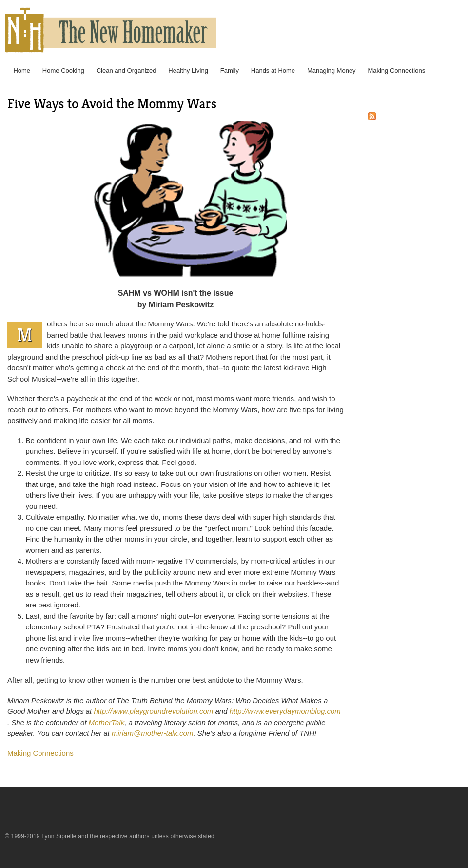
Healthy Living (188, 71)
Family (230, 71)
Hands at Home (273, 71)
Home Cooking (63, 71)
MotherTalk (107, 722)
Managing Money (331, 71)
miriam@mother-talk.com (152, 733)
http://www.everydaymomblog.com (285, 711)
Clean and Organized (127, 71)
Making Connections (396, 71)
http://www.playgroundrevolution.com (153, 711)
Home (22, 71)
